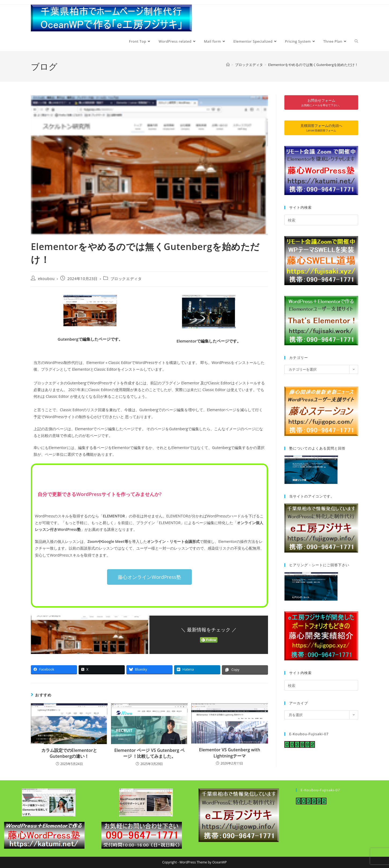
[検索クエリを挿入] (321, 220)
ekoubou (46, 279)
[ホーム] (228, 65)
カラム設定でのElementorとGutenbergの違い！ (69, 753)
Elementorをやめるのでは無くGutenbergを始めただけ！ (313, 65)
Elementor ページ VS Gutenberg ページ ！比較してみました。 (149, 753)
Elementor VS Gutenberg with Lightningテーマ (230, 753)
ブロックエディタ (126, 279)
